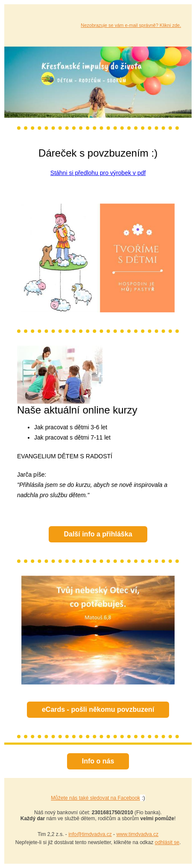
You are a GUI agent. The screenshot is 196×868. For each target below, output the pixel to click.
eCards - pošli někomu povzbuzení (98, 709)
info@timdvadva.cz (90, 834)
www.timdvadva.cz (137, 834)
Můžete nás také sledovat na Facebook (95, 798)
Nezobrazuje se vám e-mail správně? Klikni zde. (131, 25)
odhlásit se (167, 842)
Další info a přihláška (98, 534)
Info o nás (98, 761)
